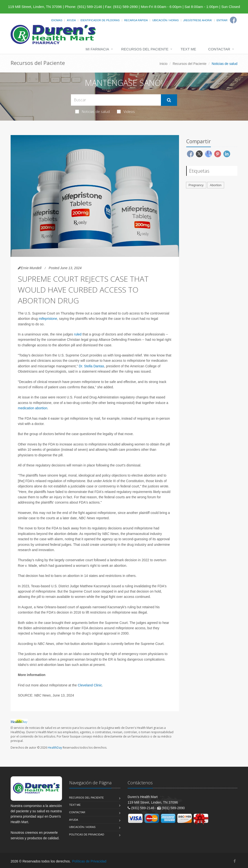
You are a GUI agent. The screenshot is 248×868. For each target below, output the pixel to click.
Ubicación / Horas (165, 20)
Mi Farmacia (97, 49)
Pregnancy (196, 185)
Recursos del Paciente (145, 49)
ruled (78, 334)
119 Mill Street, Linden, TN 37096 (35, 7)
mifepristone (48, 319)
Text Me (188, 49)
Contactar (219, 49)
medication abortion (33, 408)
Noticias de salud (93, 111)
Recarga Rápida (136, 20)
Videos (126, 111)
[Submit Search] (169, 100)
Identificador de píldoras (100, 20)
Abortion (216, 185)
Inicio (163, 64)
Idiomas (57, 20)
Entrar (222, 20)
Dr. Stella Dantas (91, 366)
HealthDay (55, 748)
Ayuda (71, 20)
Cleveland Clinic (90, 685)
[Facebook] (233, 20)
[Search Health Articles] (116, 100)
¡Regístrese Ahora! (198, 20)
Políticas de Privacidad (87, 834)
